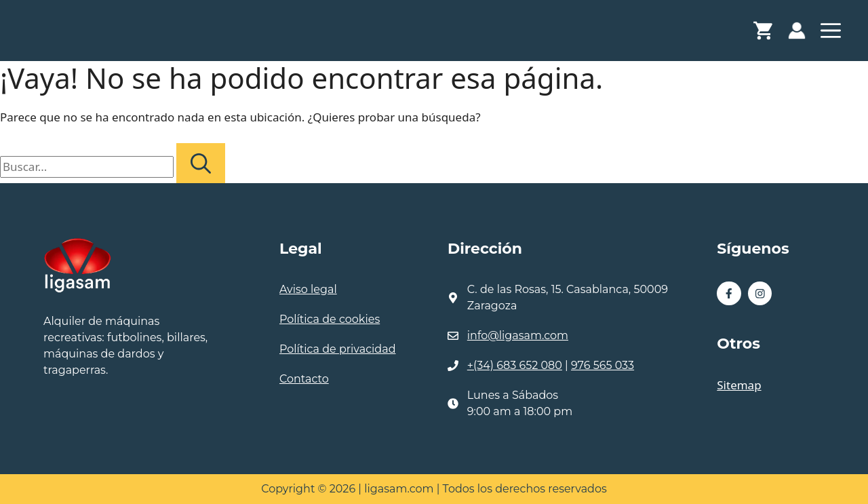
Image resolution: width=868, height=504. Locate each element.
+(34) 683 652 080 (515, 365)
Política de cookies (330, 319)
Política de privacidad (338, 349)
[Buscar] (201, 163)
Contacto (304, 379)
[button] (831, 34)
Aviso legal (308, 289)
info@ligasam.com (518, 335)
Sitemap (739, 385)
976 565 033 (603, 365)
